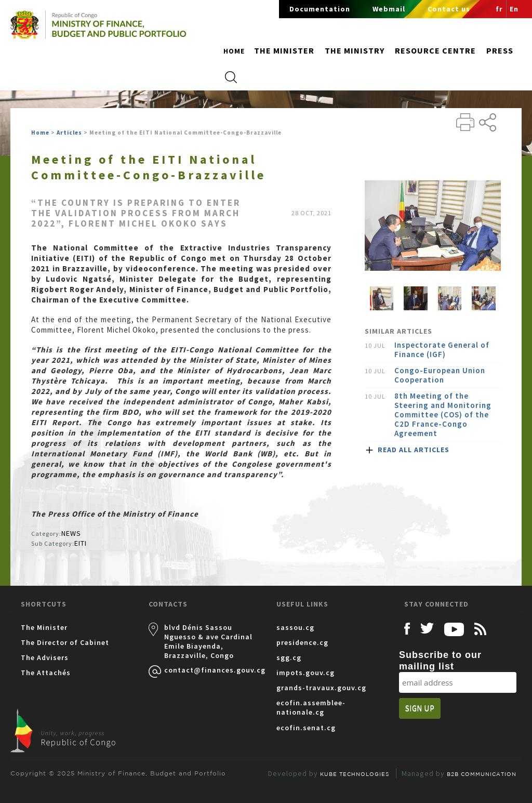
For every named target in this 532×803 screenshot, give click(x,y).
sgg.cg (289, 657)
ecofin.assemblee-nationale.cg (311, 707)
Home (234, 51)
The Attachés (46, 673)
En (514, 9)
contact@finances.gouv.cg (210, 670)
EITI (81, 543)
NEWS (71, 533)
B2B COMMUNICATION (482, 774)
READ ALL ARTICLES (414, 450)
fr (499, 9)
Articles (69, 133)
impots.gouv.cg (305, 673)
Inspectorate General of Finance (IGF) (442, 350)
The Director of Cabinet (65, 642)
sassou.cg (295, 627)
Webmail (389, 9)
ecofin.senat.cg (306, 728)
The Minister (44, 627)
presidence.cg (302, 642)
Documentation (320, 9)
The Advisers (45, 657)
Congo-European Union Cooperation (440, 375)
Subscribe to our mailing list (440, 661)
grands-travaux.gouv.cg (321, 688)
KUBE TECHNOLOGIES (355, 774)
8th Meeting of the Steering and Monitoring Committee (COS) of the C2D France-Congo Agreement (443, 415)
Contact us (449, 9)
